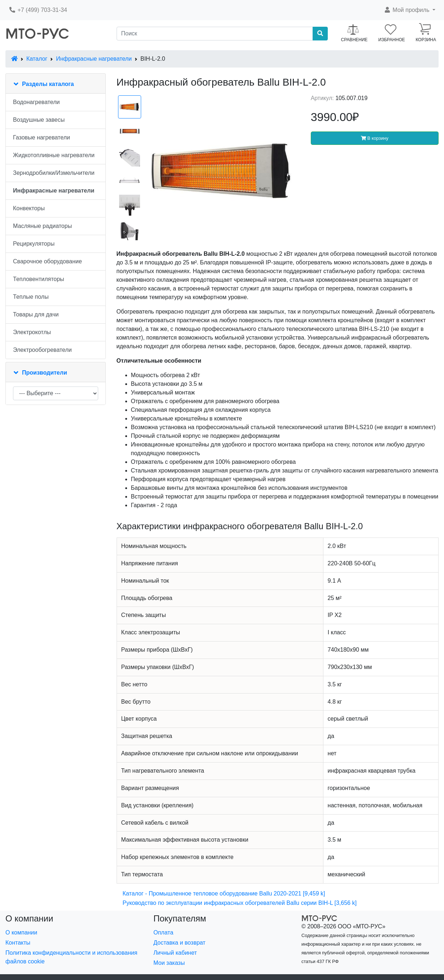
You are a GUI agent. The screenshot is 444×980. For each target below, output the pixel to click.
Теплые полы (31, 297)
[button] (410, 10)
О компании (21, 932)
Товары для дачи (36, 314)
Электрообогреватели (42, 350)
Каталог (37, 59)
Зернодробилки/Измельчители (54, 173)
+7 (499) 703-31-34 (38, 10)
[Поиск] (215, 34)
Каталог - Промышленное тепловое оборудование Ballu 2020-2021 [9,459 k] (224, 893)
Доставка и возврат (179, 943)
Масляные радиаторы (42, 226)
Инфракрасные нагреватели (94, 59)
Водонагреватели (36, 102)
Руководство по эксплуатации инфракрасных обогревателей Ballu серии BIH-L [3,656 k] (240, 903)
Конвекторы (29, 208)
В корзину (375, 138)
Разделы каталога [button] (48, 84)
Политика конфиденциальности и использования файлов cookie (71, 957)
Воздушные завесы (39, 120)
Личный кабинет (175, 953)
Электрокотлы (32, 332)
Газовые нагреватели (42, 137)
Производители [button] (45, 373)
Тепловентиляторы (39, 279)
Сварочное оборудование (47, 261)
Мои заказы (169, 963)
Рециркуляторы (34, 244)
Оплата (163, 932)
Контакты (18, 943)
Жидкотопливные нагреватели (54, 155)
